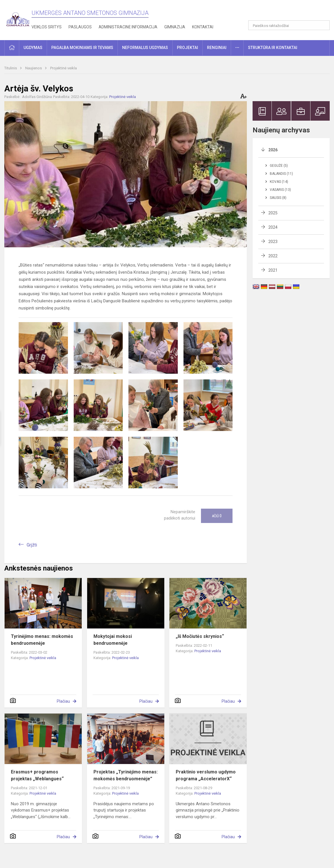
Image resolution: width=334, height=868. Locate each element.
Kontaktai (203, 27)
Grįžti (32, 545)
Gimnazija (175, 27)
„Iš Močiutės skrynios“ (200, 636)
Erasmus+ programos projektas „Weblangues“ (37, 775)
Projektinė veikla (64, 68)
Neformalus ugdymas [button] (145, 48)
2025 (273, 213)
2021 (273, 270)
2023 (273, 242)
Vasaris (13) (280, 190)
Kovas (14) (279, 182)
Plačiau (63, 701)
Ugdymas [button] (33, 48)
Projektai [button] (187, 48)
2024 (273, 227)
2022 (273, 256)
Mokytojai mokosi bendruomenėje (113, 640)
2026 (273, 150)
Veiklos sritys (47, 27)
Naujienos (34, 68)
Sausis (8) (278, 198)
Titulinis (11, 68)
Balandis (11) (281, 174)
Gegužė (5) (279, 166)
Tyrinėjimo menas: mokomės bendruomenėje (42, 640)
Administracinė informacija (128, 27)
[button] (291, 12)
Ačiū (217, 516)
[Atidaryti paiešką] (323, 25)
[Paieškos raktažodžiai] (289, 25)
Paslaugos (80, 27)
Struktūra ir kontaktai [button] (273, 48)
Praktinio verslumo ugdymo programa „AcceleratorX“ (206, 775)
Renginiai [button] (217, 48)
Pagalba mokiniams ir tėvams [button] (82, 48)
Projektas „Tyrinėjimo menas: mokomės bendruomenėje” (126, 775)
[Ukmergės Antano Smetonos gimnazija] (18, 19)
